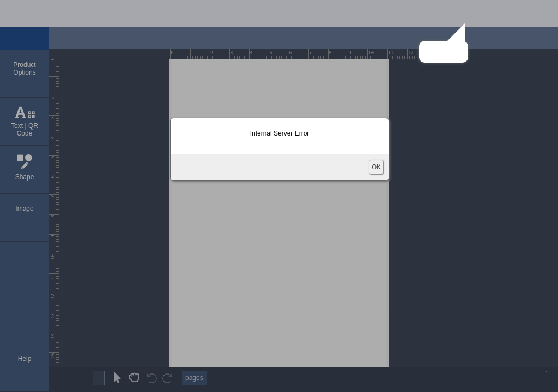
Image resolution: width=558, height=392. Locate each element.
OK (376, 167)
